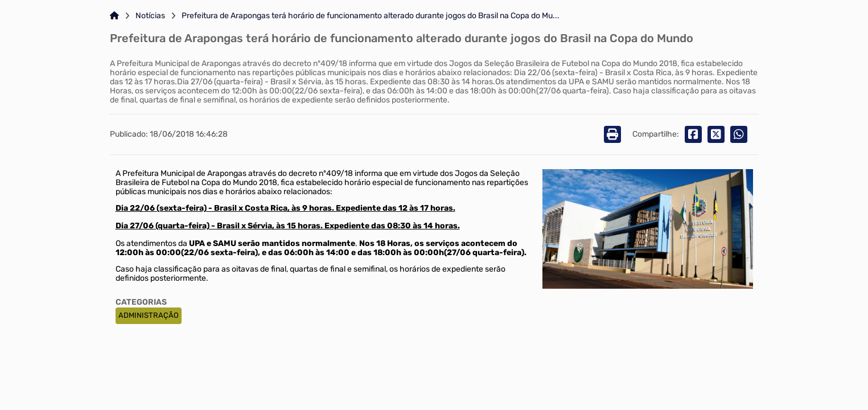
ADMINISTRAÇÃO (149, 315)
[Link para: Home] (114, 16)
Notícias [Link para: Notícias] (150, 16)
